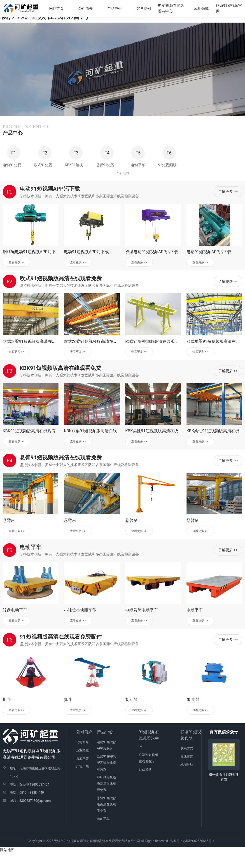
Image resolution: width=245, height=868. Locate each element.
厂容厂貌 (82, 782)
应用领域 (202, 9)
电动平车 (103, 834)
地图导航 (187, 780)
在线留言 (187, 772)
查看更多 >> (18, 274)
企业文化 (82, 765)
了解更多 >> (228, 204)
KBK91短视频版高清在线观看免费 (106, 799)
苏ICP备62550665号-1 (200, 856)
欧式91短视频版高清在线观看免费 (107, 778)
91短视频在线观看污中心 (149, 753)
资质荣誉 (82, 773)
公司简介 (84, 747)
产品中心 (105, 747)
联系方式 (187, 763)
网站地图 (7, 865)
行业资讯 (145, 784)
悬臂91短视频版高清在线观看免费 (107, 819)
